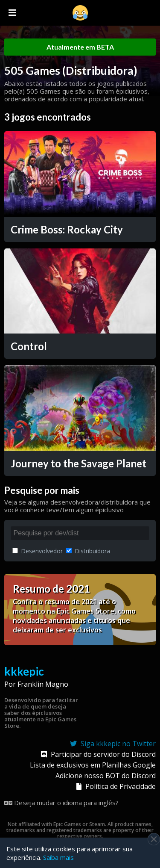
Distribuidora (88, 551)
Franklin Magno (43, 684)
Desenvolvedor (38, 551)
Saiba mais (58, 857)
